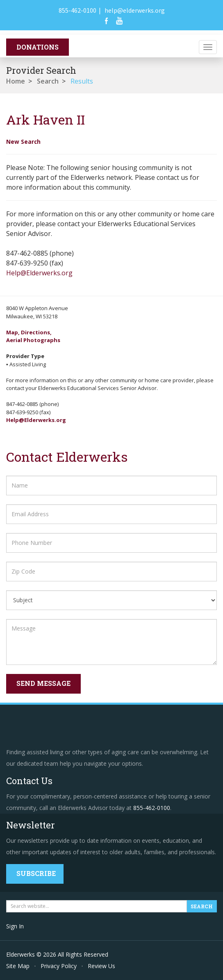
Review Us (101, 966)
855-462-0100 (77, 10)
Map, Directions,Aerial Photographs (33, 336)
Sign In (15, 926)
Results (82, 81)
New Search (23, 142)
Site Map (18, 966)
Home (16, 81)
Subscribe (36, 873)
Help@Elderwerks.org (39, 273)
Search (48, 81)
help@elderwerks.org (135, 10)
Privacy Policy (59, 966)
